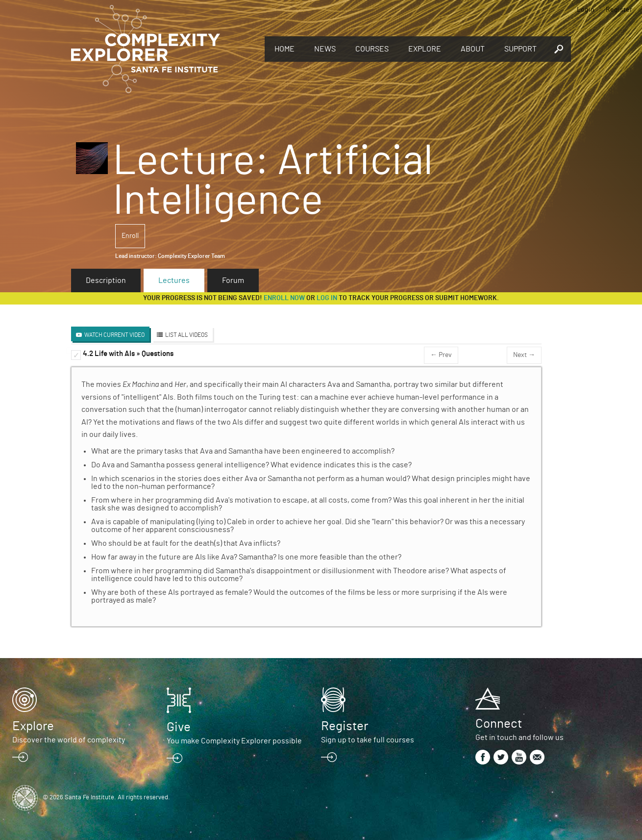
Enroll (130, 236)
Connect (499, 724)
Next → (524, 355)
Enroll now (284, 298)
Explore (425, 49)
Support (520, 49)
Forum (233, 280)
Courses (372, 49)
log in (327, 298)
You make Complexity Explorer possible (234, 741)
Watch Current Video (114, 335)
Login (586, 10)
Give (179, 727)
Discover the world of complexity (69, 740)
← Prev (441, 355)
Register (619, 10)
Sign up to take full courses (368, 740)
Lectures (174, 280)
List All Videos (186, 335)
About (473, 49)
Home (284, 49)
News (325, 49)
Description (106, 280)
